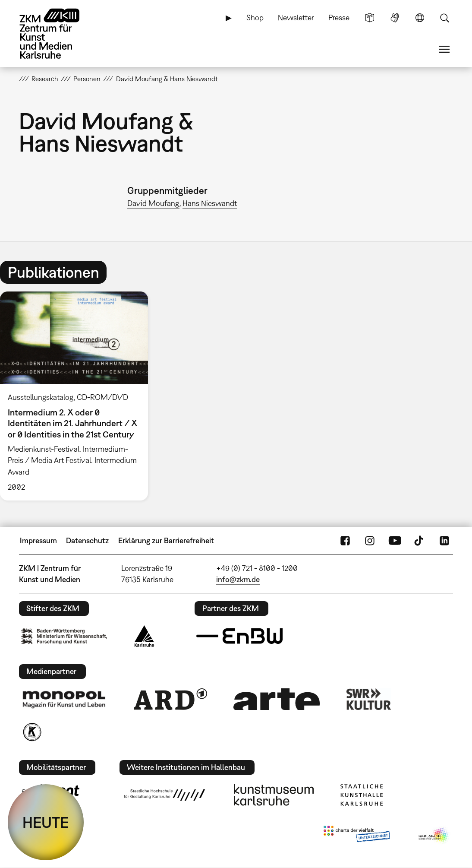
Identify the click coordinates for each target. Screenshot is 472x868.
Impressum (38, 540)
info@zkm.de (238, 579)
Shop (255, 17)
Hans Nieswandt (210, 203)
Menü (444, 49)
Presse (339, 17)
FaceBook (345, 541)
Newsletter (296, 17)
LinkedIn (444, 541)
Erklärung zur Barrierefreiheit (166, 540)
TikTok (420, 541)
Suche (444, 18)
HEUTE (46, 822)
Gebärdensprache (395, 18)
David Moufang (153, 203)
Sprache (420, 18)
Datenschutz (87, 540)
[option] (78, 396)
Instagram (370, 541)
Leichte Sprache (370, 18)
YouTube (395, 541)
